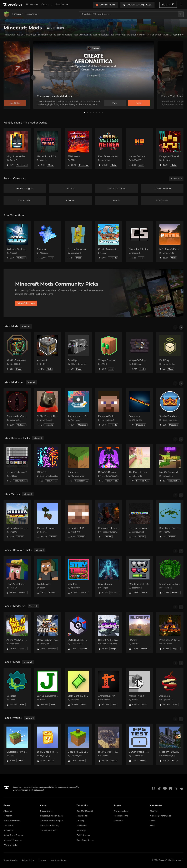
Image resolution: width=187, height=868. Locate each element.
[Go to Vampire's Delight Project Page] (139, 353)
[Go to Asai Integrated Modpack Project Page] (78, 409)
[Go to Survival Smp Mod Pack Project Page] (170, 409)
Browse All (32, 14)
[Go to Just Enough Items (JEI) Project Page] (48, 688)
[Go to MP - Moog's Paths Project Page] (170, 242)
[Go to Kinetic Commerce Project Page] (17, 353)
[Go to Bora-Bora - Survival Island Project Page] (170, 520)
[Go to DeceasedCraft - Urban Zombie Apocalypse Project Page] (48, 632)
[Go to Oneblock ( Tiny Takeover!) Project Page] (17, 744)
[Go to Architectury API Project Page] (109, 688)
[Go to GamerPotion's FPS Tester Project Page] (139, 744)
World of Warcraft (12, 821)
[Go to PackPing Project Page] (170, 353)
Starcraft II (8, 830)
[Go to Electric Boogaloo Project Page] (78, 242)
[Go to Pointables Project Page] (139, 409)
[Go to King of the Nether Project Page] (17, 149)
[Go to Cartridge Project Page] (78, 353)
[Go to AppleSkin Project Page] (170, 688)
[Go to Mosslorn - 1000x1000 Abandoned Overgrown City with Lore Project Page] (170, 744)
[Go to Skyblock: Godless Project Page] (17, 242)
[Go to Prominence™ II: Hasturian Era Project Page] (170, 632)
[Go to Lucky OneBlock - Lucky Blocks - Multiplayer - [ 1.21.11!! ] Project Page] (48, 744)
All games (8, 811)
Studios (62, 5)
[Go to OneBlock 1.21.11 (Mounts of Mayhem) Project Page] (78, 744)
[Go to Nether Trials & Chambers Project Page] (48, 149)
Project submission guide (51, 816)
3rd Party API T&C (49, 830)
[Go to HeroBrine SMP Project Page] (78, 520)
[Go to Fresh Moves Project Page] (48, 576)
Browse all (176, 179)
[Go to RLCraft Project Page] (139, 632)
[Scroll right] (181, 327)
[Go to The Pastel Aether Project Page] (139, 465)
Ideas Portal (82, 816)
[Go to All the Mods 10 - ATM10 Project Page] (17, 632)
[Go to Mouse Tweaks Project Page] (139, 688)
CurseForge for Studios (161, 816)
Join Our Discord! (85, 811)
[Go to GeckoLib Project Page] (17, 688)
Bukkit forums (83, 835)
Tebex (153, 821)
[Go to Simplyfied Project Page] (78, 465)
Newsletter (82, 826)
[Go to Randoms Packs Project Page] (109, 409)
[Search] (181, 14)
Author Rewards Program (52, 821)
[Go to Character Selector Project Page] (139, 242)
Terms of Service (11, 860)
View (115, 103)
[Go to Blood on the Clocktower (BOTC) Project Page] (17, 409)
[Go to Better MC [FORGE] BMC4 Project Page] (109, 632)
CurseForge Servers (86, 840)
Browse (32, 5)
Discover (17, 14)
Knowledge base (121, 811)
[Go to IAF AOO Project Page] (48, 465)
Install (139, 103)
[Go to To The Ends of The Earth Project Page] (48, 409)
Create (47, 5)
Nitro (153, 826)
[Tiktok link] (159, 788)
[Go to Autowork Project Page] (48, 353)
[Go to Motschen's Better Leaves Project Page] (170, 576)
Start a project (47, 811)
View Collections (26, 303)
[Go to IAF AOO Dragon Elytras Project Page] (109, 465)
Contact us (119, 821)
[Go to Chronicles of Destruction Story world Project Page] (109, 520)
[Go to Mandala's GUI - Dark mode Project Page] (139, 576)
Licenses (42, 860)
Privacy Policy (28, 860)
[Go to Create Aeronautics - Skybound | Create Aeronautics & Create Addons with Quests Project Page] (109, 242)
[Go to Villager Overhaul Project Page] (109, 353)
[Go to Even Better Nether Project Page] (109, 149)
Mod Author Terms (58, 860)
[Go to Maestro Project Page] (48, 242)
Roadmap (81, 830)
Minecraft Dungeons (13, 840)
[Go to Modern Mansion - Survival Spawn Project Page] (17, 520)
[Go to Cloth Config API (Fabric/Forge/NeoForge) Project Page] (78, 688)
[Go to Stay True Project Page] (78, 576)
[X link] (176, 788)
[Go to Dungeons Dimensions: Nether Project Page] (170, 149)
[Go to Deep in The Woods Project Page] (139, 520)
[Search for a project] (128, 14)
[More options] (181, 5)
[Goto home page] (13, 5)
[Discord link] (171, 788)
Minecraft (8, 816)
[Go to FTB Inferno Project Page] (78, 149)
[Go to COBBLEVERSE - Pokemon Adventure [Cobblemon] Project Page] (78, 632)
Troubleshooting (121, 816)
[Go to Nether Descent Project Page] (139, 149)
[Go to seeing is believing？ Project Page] (17, 465)
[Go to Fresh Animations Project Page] (17, 576)
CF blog (80, 821)
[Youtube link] (165, 788)
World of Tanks (10, 845)
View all (26, 326)
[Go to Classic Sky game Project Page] (48, 520)
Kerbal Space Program (13, 835)
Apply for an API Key (50, 826)
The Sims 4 (9, 826)
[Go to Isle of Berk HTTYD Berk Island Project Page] (109, 744)
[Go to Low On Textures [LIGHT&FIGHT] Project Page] (170, 465)
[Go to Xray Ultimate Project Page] (109, 576)
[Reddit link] (182, 788)
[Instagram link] (154, 788)
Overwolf (154, 811)
